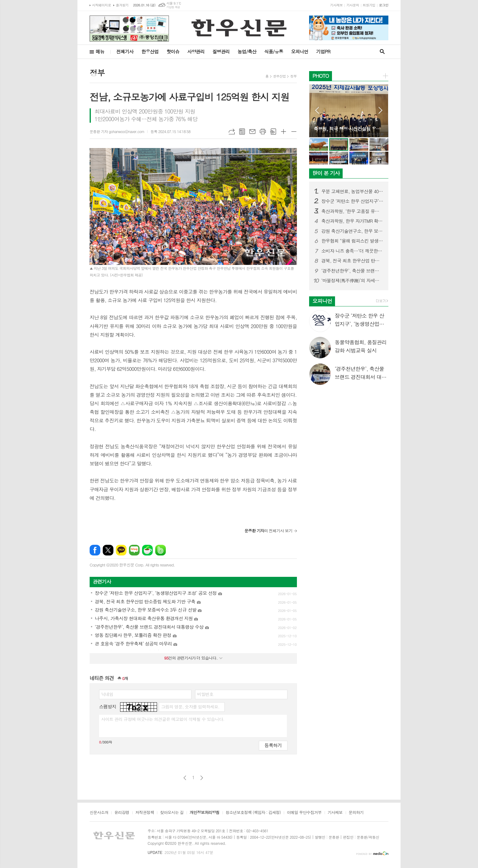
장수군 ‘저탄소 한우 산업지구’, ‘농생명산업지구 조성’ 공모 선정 (352, 201)
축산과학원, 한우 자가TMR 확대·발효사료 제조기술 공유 (352, 221)
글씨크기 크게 (284, 132)
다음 (202, 778)
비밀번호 (205, 694)
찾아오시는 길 (172, 813)
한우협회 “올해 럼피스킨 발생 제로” (352, 241)
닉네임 (107, 694)
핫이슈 (173, 51)
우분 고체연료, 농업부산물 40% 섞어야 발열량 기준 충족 (352, 191)
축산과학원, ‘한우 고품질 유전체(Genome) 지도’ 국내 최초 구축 (352, 211)
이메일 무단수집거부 (304, 813)
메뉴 (100, 51)
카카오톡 (121, 550)
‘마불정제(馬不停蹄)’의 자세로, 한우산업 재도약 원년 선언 (352, 280)
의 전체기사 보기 (268, 531)
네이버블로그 (134, 550)
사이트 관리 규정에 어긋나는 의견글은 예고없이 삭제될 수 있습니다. (163, 719)
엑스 (108, 550)
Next (381, 110)
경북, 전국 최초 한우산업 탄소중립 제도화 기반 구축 (352, 261)
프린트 (263, 132)
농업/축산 (247, 51)
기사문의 (353, 5)
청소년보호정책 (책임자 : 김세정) (253, 813)
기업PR (323, 51)
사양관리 (196, 51)
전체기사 (125, 51)
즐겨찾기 (122, 5)
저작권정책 (145, 813)
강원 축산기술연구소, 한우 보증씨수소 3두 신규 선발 (352, 231)
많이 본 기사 (326, 173)
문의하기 (356, 813)
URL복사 (232, 132)
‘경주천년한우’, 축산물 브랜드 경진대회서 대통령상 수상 (352, 271)
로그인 (384, 5)
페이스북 (95, 550)
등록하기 (273, 745)
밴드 (161, 550)
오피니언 (300, 51)
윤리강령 (122, 813)
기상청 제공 (173, 7)
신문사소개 (99, 813)
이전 (185, 778)
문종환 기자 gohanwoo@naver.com (117, 131)
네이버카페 (147, 550)
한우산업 (150, 51)
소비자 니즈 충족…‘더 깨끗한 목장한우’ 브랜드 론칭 (352, 251)
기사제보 (336, 5)
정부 (293, 76)
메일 (252, 132)
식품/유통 (274, 51)
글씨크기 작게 (294, 132)
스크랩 (273, 132)
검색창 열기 (382, 52)
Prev (317, 110)
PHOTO (321, 76)
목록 (242, 132)
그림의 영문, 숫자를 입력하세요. (190, 707)
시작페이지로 (102, 5)
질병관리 (221, 51)
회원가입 (369, 5)
